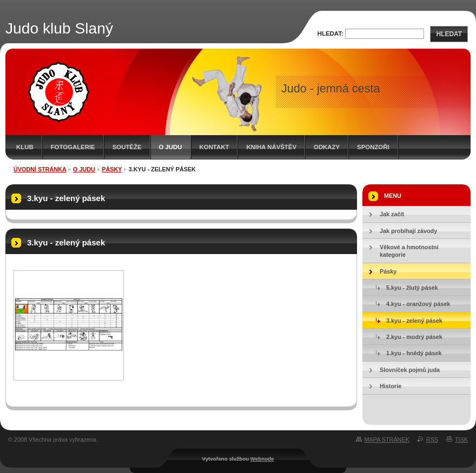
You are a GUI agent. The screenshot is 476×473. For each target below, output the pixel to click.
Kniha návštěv (271, 147)
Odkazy (327, 147)
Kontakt (214, 147)
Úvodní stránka (40, 169)
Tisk (461, 439)
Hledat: (330, 34)
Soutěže (127, 147)
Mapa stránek (387, 439)
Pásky (112, 169)
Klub (25, 147)
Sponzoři (373, 147)
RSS (432, 439)
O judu (171, 147)
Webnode (262, 459)
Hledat (449, 34)
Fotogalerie (73, 147)
